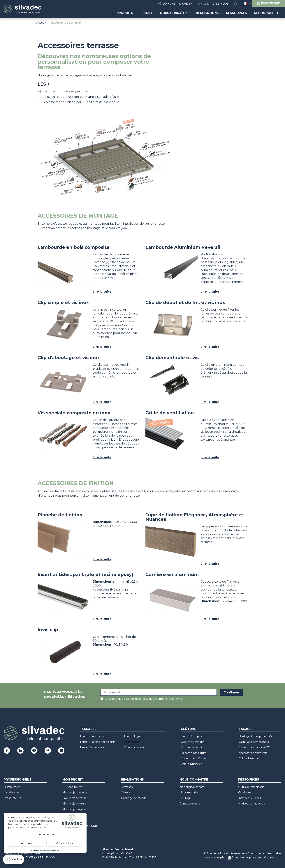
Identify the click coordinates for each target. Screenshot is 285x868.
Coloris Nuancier (134, 747)
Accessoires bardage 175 (254, 747)
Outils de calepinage (251, 787)
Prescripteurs (12, 798)
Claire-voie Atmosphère (254, 742)
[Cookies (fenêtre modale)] (14, 860)
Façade (245, 729)
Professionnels (18, 780)
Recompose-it (266, 13)
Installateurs (12, 793)
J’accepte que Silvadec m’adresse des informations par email (144, 699)
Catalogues (246, 793)
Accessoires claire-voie (253, 753)
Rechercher (237, 4)
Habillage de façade (134, 798)
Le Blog (185, 798)
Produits (122, 13)
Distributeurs (12, 787)
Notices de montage (252, 804)
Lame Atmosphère (92, 747)
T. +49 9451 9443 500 (143, 858)
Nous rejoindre (189, 793)
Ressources (236, 13)
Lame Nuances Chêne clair (97, 742)
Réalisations (207, 13)
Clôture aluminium (193, 742)
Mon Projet (73, 780)
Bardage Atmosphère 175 (255, 736)
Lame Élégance (134, 736)
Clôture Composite (193, 736)
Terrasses (127, 787)
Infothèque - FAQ (250, 798)
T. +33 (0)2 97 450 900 (40, 858)
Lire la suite (102, 292)
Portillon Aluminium (193, 747)
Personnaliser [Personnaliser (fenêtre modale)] (64, 843)
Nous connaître (174, 13)
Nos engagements (192, 787)
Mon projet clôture (74, 804)
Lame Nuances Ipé (92, 736)
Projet (147, 13)
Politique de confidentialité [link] (45, 851)
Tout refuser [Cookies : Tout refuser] (26, 843)
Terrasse (88, 729)
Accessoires (132, 742)
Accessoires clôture (193, 758)
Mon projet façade (74, 809)
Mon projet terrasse (75, 793)
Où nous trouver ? (177, 4)
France (245, 4)
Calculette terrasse (74, 798)
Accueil (41, 23)
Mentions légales (215, 858)
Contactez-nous (216, 4)
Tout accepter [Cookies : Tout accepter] (45, 834)
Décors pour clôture (194, 753)
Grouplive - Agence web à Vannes (253, 858)
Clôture (188, 729)
